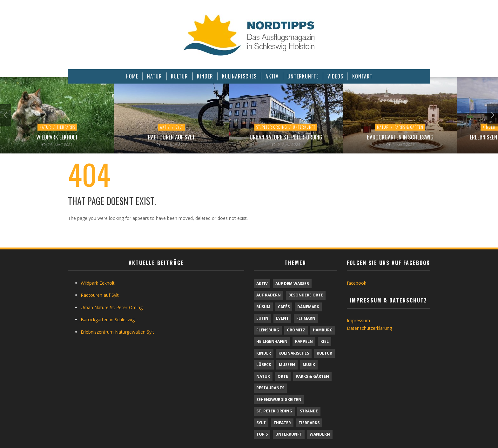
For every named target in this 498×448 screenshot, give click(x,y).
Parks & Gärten (409, 127)
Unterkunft (304, 127)
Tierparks (66, 127)
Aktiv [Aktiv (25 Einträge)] (262, 284)
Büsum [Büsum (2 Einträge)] (263, 307)
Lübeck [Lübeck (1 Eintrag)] (264, 365)
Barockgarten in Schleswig (400, 137)
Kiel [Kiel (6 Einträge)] (325, 341)
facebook (357, 283)
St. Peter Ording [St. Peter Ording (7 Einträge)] (274, 411)
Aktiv (165, 127)
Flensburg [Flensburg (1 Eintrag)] (268, 330)
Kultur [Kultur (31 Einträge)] (324, 353)
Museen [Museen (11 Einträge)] (287, 365)
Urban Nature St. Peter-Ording (286, 137)
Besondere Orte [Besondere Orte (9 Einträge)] (306, 295)
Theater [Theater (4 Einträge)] (282, 423)
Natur (45, 127)
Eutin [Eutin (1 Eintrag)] (262, 318)
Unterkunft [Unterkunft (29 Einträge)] (289, 434)
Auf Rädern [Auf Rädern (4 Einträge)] (269, 295)
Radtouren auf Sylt (172, 137)
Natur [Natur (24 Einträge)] (263, 376)
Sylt (179, 127)
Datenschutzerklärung (369, 328)
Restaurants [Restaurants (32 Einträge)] (270, 388)
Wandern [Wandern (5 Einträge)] (320, 434)
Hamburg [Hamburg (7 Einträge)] (323, 330)
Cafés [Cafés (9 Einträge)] (284, 307)
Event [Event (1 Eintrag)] (282, 318)
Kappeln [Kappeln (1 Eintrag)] (304, 341)
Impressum (358, 320)
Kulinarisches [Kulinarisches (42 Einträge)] (294, 353)
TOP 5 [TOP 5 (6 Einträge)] (262, 434)
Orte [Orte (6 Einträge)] (283, 376)
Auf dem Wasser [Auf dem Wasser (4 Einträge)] (292, 284)
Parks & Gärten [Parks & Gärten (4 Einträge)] (312, 376)
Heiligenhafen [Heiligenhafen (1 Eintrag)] (272, 341)
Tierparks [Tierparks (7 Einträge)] (309, 423)
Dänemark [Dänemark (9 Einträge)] (308, 307)
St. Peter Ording (272, 127)
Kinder (489, 127)
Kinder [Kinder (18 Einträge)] (264, 353)
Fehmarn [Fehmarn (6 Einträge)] (306, 318)
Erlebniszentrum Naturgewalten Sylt (117, 332)
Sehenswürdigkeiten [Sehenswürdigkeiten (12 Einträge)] (279, 400)
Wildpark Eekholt (57, 137)
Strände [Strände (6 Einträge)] (309, 411)
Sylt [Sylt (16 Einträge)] (261, 423)
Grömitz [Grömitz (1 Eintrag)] (296, 330)
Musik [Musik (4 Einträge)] (309, 365)
